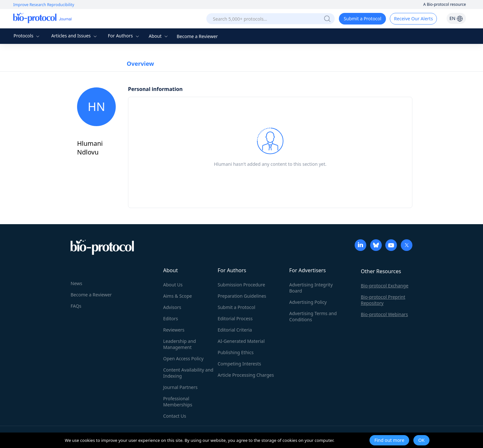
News (76, 283)
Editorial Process (235, 319)
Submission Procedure (241, 285)
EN (456, 18)
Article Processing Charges (246, 375)
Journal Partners (180, 387)
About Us (173, 285)
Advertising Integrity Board (311, 288)
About (159, 36)
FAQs (76, 306)
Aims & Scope (177, 296)
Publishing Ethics (236, 352)
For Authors (124, 36)
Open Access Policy (183, 358)
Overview (140, 64)
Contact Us (175, 416)
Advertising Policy (308, 302)
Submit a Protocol (363, 19)
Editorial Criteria (235, 330)
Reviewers (174, 330)
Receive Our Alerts (413, 19)
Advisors (172, 307)
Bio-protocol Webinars (384, 314)
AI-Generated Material (241, 341)
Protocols (27, 36)
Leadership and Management (180, 344)
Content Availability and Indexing (188, 373)
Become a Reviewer (197, 36)
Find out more (389, 440)
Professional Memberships (178, 402)
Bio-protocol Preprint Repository (383, 300)
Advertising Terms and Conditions (313, 316)
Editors (171, 319)
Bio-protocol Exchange (385, 286)
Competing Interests (239, 364)
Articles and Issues (75, 36)
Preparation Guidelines (242, 296)
